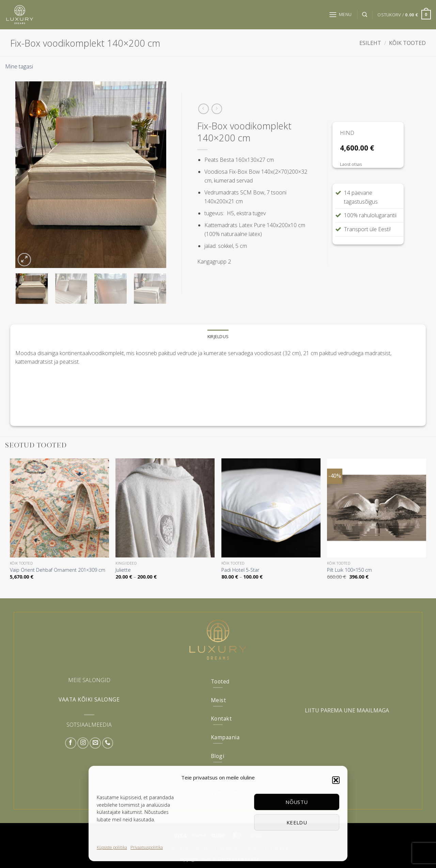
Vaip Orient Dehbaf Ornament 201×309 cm (58, 570)
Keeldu (297, 822)
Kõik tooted (407, 43)
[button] (336, 780)
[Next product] (204, 109)
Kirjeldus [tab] (218, 336)
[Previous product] (217, 109)
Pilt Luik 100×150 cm (349, 570)
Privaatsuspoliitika (147, 847)
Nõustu (297, 802)
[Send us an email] (95, 743)
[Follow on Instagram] (83, 743)
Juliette (123, 570)
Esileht (370, 43)
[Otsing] (365, 15)
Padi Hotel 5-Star (240, 570)
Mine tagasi (19, 66)
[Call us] (108, 743)
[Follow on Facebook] (71, 743)
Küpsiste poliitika (112, 847)
